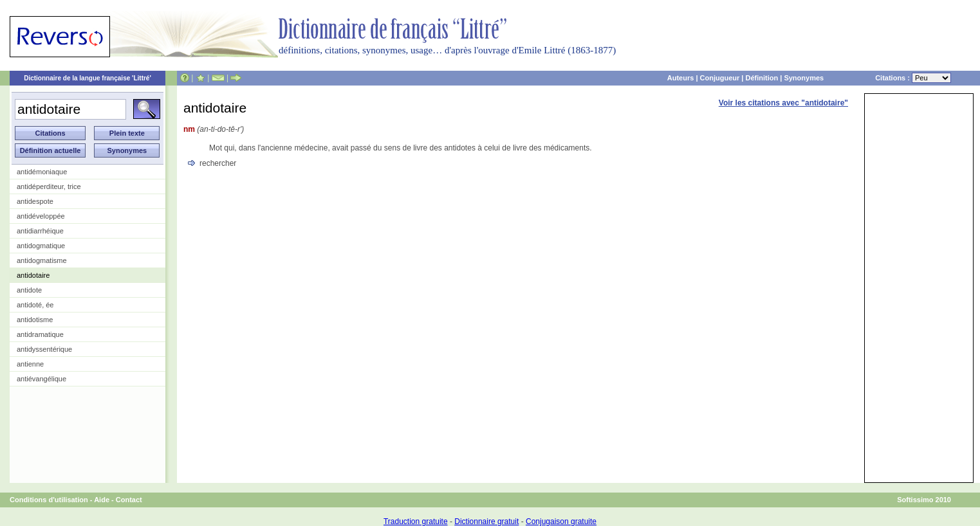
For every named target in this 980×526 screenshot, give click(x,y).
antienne (30, 364)
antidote (29, 290)
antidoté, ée (35, 305)
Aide (102, 500)
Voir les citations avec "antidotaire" (783, 103)
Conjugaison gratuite (561, 521)
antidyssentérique (44, 349)
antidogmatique (41, 246)
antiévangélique (42, 379)
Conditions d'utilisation (49, 500)
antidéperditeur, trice (49, 186)
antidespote (35, 201)
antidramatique (40, 334)
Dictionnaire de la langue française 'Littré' (88, 78)
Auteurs (681, 78)
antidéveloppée (41, 216)
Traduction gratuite (416, 521)
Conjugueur (720, 78)
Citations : (913, 78)
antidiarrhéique (40, 231)
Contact (129, 500)
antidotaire (33, 275)
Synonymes (804, 78)
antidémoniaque (42, 172)
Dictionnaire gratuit (486, 521)
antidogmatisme (42, 260)
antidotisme (35, 320)
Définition (762, 78)
